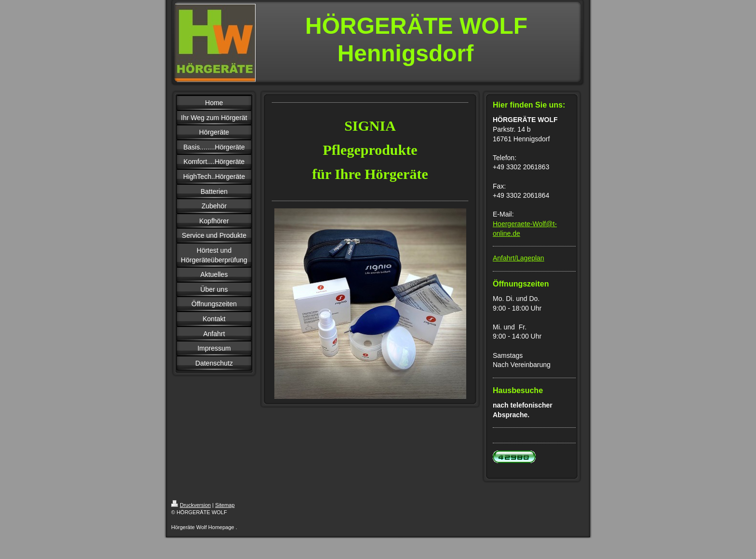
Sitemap (225, 505)
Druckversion (191, 505)
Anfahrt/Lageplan (519, 258)
